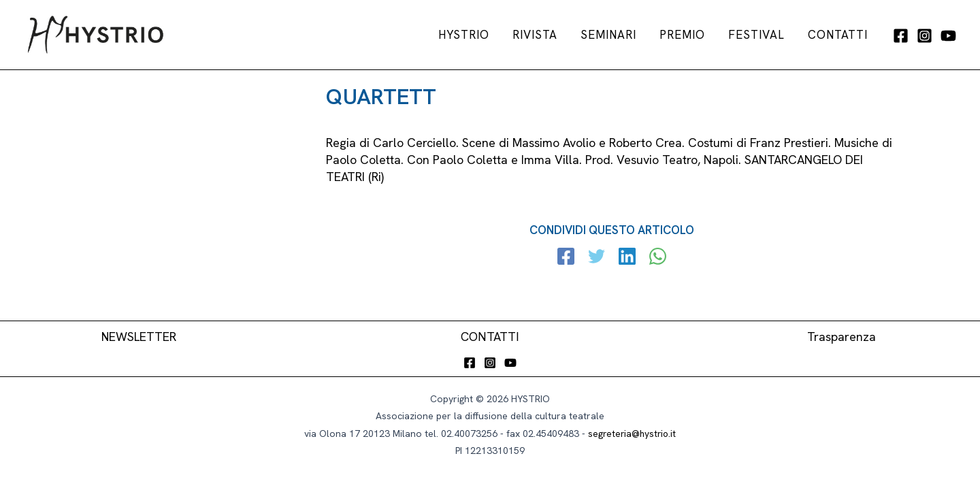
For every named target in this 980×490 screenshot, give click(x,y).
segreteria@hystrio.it (632, 434)
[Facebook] (901, 36)
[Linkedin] (627, 258)
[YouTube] (948, 36)
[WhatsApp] (657, 258)
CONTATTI (490, 337)
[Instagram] (925, 36)
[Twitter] (597, 258)
